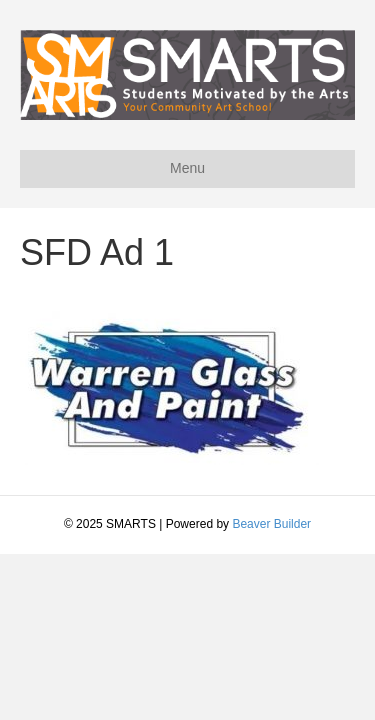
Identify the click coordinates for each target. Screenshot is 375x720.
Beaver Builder (271, 524)
